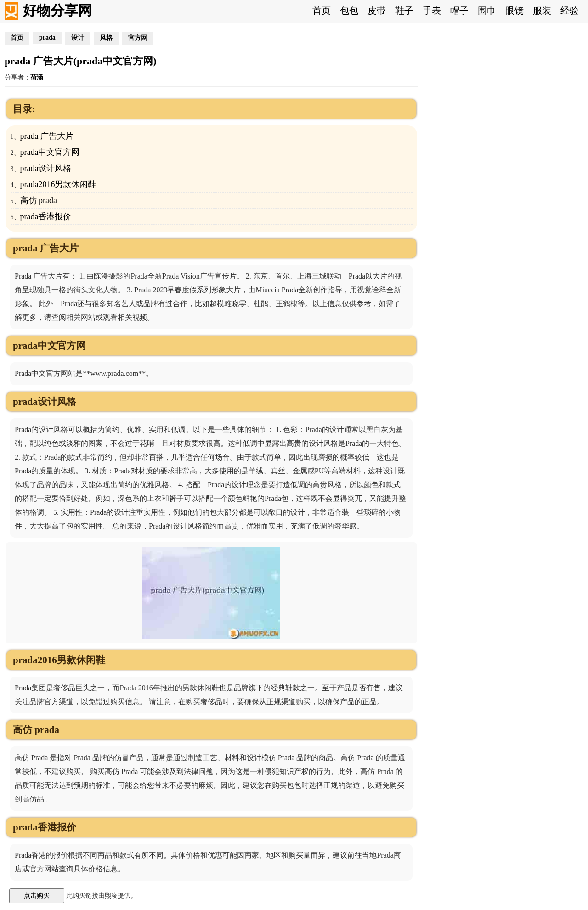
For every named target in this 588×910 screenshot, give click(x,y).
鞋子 (404, 11)
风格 (106, 38)
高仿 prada (39, 200)
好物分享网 (57, 10)
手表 (432, 11)
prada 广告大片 (47, 136)
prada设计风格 (46, 168)
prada (47, 37)
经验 (570, 11)
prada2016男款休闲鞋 (58, 184)
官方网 (138, 38)
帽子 (459, 11)
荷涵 (37, 77)
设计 (78, 38)
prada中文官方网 (50, 152)
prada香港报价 (46, 216)
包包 (349, 11)
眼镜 (514, 11)
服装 (542, 11)
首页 (322, 11)
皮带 (377, 11)
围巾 (487, 11)
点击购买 (37, 895)
